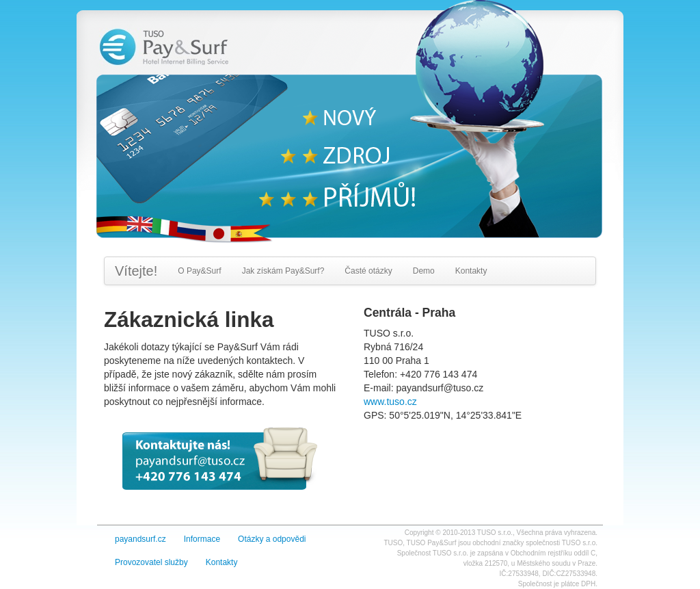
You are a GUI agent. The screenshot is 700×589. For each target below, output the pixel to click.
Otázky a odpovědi (272, 539)
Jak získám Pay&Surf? (283, 271)
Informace (202, 539)
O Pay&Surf (199, 271)
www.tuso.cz (390, 402)
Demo (424, 271)
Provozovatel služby (151, 562)
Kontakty (471, 271)
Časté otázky (368, 271)
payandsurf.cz (140, 539)
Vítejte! (136, 271)
